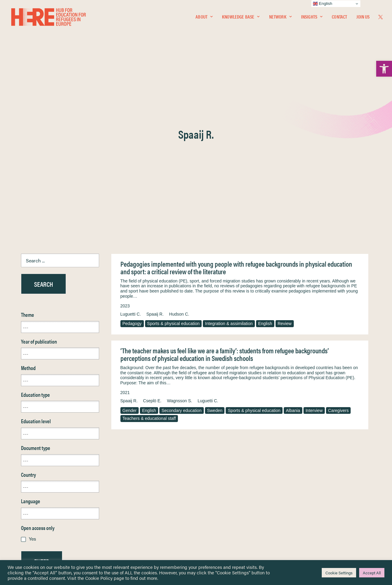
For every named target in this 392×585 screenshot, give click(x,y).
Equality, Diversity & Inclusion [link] (227, 491)
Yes (33, 392)
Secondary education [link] (182, 264)
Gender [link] (130, 264)
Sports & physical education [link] (173, 177)
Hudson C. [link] (179, 168)
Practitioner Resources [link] (221, 523)
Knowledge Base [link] (241, 17)
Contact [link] (339, 17)
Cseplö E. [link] (152, 254)
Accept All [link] (372, 573)
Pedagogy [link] (132, 177)
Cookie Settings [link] (339, 573)
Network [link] (280, 17)
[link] (384, 69)
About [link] (204, 17)
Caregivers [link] (338, 264)
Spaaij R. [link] (155, 168)
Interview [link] (314, 264)
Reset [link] (27, 433)
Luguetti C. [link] (131, 168)
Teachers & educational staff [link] (149, 272)
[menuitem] (204, 17)
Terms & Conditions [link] (219, 484)
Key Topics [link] (211, 530)
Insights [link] (312, 17)
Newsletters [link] (36, 504)
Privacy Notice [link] (214, 477)
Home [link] (27, 477)
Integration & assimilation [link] (229, 177)
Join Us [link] (363, 17)
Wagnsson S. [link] (180, 254)
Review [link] (285, 177)
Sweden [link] (215, 264)
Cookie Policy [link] (99, 578)
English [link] (265, 177)
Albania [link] (293, 264)
